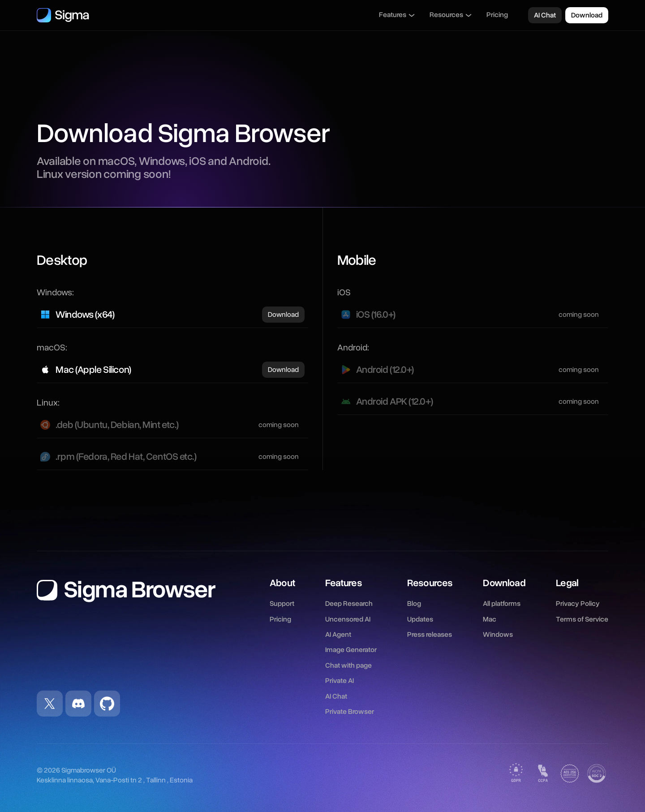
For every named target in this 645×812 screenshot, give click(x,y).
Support (282, 604)
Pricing (497, 15)
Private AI (340, 681)
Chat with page (348, 665)
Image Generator (351, 650)
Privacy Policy (578, 604)
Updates (420, 619)
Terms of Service (582, 619)
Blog (414, 604)
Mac (490, 619)
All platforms (502, 604)
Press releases (430, 635)
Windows (498, 635)
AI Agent (338, 635)
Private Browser (350, 712)
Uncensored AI (348, 619)
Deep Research (349, 604)
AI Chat (336, 696)
